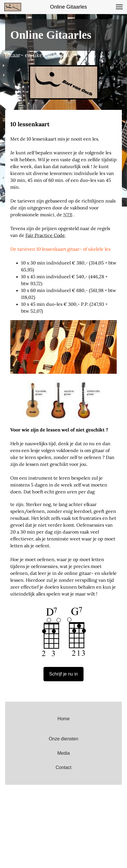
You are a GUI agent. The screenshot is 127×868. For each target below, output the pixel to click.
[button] (119, 7)
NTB (68, 215)
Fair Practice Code (45, 235)
